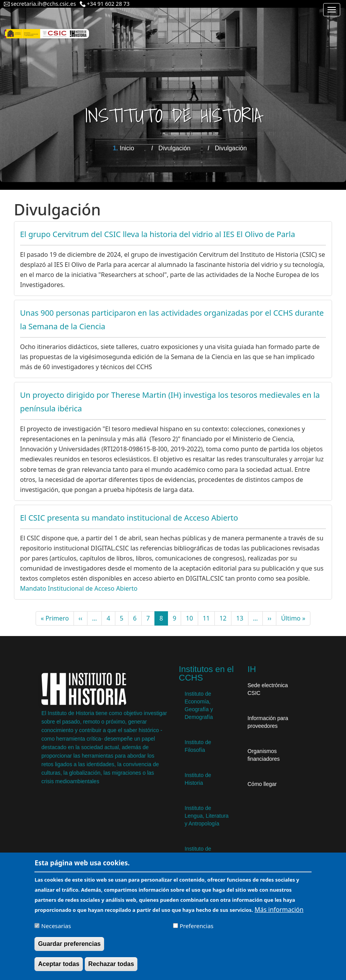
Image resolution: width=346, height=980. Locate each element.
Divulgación (174, 148)
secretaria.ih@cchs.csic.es (43, 4)
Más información (279, 915)
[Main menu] (332, 10)
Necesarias (56, 931)
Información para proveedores (268, 722)
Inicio (127, 148)
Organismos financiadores (264, 755)
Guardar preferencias (69, 949)
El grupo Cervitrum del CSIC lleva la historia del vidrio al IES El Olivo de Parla (158, 234)
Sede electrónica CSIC (268, 689)
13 (242, 618)
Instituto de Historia (198, 779)
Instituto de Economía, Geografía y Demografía (199, 705)
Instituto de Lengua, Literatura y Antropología (207, 816)
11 (209, 618)
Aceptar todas (59, 969)
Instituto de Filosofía (198, 746)
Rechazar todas (111, 969)
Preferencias (196, 931)
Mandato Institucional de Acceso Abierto (79, 588)
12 (225, 618)
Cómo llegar (262, 784)
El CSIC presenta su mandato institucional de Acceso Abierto (129, 518)
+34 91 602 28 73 (108, 4)
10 (192, 618)
